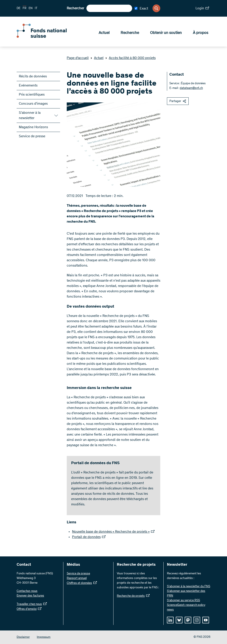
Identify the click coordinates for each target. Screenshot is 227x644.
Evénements (28, 86)
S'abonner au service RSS (183, 601)
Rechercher (75, 8)
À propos (201, 33)
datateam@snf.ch (191, 88)
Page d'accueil (78, 58)
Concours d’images (33, 104)
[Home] (49, 37)
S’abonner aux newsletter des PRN (186, 594)
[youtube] (206, 620)
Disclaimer (23, 637)
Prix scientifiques (32, 95)
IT (36, 8)
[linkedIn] (170, 620)
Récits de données (33, 77)
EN (31, 8)
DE (19, 8)
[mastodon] (188, 620)
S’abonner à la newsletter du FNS (189, 587)
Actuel (104, 33)
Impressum (44, 637)
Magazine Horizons (33, 127)
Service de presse (32, 136)
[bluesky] (179, 620)
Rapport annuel (77, 578)
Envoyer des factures (30, 596)
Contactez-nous (27, 591)
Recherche (130, 33)
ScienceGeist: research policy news (186, 608)
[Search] (156, 8)
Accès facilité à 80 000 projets (130, 58)
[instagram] (197, 620)
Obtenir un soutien (166, 33)
